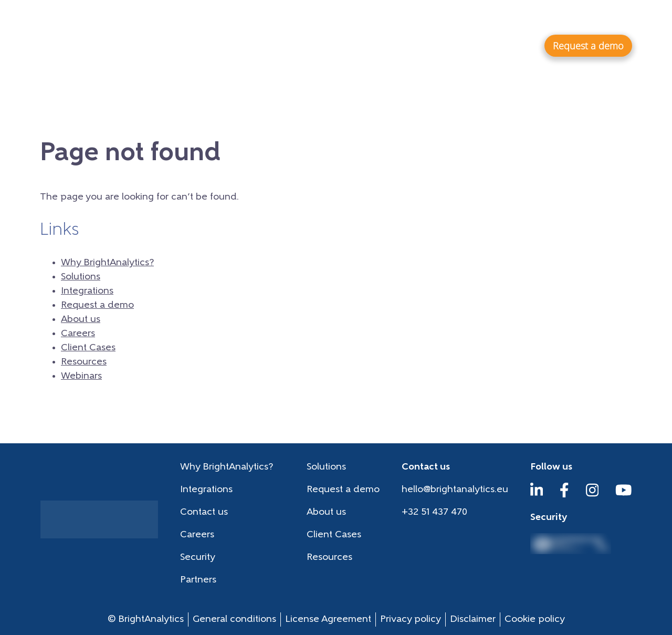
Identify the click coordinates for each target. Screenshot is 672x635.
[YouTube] (624, 495)
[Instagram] (592, 495)
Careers (396, 19)
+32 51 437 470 (434, 512)
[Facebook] (564, 495)
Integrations (491, 45)
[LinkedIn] (537, 495)
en (622, 18)
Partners (198, 580)
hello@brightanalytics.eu (455, 490)
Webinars (571, 19)
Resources (515, 19)
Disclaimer (473, 620)
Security (198, 558)
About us (345, 19)
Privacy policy (411, 620)
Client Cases (453, 19)
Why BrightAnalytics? (318, 45)
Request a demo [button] (588, 46)
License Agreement (328, 620)
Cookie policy (535, 620)
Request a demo (97, 305)
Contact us (204, 512)
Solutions (414, 45)
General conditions (234, 620)
